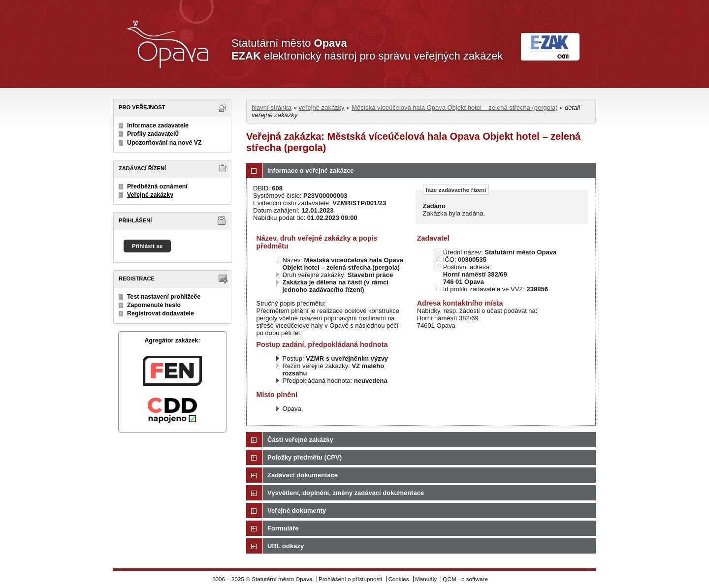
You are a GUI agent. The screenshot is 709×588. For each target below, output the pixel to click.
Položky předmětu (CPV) (305, 457)
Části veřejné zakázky (300, 440)
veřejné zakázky (321, 108)
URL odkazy (286, 546)
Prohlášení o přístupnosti (350, 579)
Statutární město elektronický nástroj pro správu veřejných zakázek (367, 49)
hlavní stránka (272, 108)
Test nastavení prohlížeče (164, 297)
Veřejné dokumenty (297, 511)
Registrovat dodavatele (161, 313)
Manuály (426, 579)
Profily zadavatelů (153, 134)
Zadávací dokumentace (303, 475)
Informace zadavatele (158, 125)
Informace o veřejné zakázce (311, 170)
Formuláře (283, 528)
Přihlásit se (147, 246)
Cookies (398, 579)
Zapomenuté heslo (154, 305)
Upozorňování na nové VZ (164, 143)
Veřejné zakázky (150, 195)
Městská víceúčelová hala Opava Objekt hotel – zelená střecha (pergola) (454, 108)
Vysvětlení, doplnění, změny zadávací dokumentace (346, 493)
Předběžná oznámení (157, 186)
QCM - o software (465, 579)
